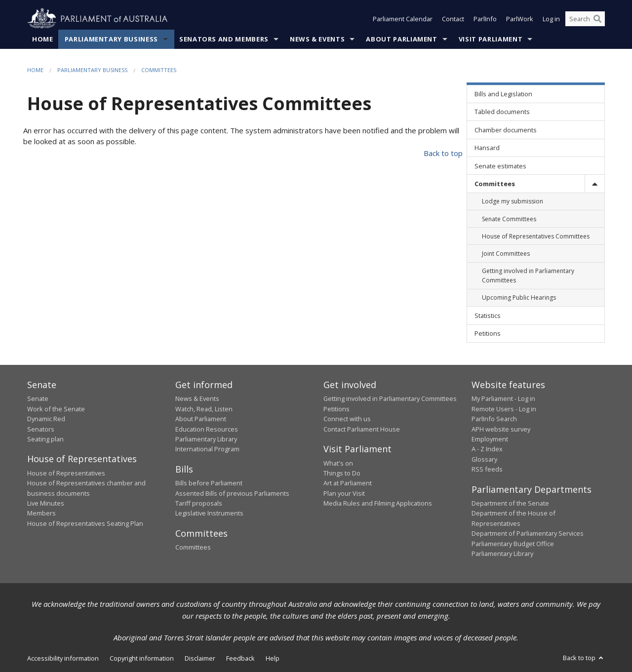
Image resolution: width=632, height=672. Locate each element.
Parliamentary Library (206, 439)
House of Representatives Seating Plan (85, 523)
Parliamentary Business (111, 39)
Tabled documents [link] (502, 112)
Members (41, 513)
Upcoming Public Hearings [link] (519, 297)
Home (43, 39)
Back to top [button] (584, 658)
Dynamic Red (46, 419)
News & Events (317, 39)
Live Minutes (46, 503)
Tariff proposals (199, 503)
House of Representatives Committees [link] (536, 236)
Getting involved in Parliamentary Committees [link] (528, 276)
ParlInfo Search (494, 419)
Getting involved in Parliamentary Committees (390, 398)
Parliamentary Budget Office (513, 544)
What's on (338, 463)
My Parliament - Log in (503, 398)
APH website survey (501, 429)
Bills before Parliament (209, 483)
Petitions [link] (488, 333)
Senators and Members (224, 39)
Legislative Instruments (209, 513)
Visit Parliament (491, 39)
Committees (159, 70)
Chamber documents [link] (506, 130)
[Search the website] (585, 19)
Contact (453, 19)
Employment (490, 439)
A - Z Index (487, 449)
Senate (38, 398)
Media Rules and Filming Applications (378, 503)
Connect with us (347, 419)
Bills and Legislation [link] (503, 94)
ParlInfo (485, 19)
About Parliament (401, 39)
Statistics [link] (488, 316)
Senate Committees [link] (509, 219)
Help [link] (273, 658)
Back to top (443, 153)
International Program (207, 449)
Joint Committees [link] (506, 254)
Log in (551, 19)
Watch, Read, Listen (204, 409)
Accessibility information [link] (63, 658)
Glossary (484, 459)
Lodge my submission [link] (513, 201)
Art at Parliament (348, 483)
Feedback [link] (240, 658)
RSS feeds (487, 469)
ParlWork (520, 19)
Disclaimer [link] (200, 658)
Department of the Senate (510, 503)
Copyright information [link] (142, 658)
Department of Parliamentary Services (528, 533)
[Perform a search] (597, 19)
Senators (41, 429)
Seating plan (45, 439)
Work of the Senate (56, 409)
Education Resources (207, 429)
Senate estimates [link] (500, 166)
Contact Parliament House (362, 429)
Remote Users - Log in (504, 409)
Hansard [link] (487, 148)
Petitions (336, 409)
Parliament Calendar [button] (403, 19)
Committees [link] (495, 184)
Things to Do (342, 473)
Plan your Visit (344, 493)
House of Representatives (66, 473)
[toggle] (594, 183)
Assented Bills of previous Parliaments (232, 493)
